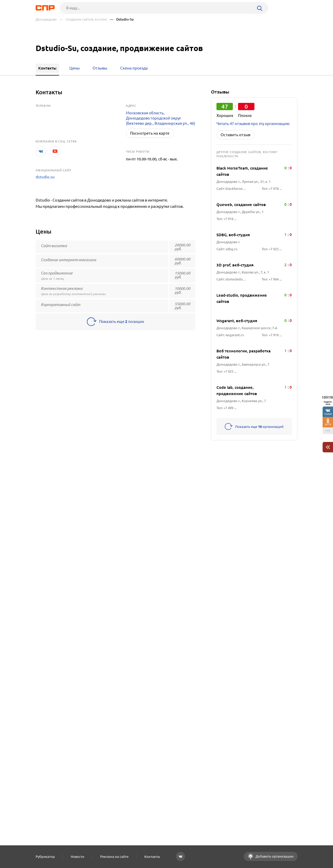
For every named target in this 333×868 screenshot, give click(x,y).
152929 (328, 414)
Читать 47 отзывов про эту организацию (253, 124)
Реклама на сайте (114, 857)
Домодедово (46, 19)
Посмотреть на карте (150, 133)
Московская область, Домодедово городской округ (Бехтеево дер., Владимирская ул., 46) (161, 118)
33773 (328, 424)
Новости (78, 857)
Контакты (152, 857)
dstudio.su (45, 177)
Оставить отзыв (235, 135)
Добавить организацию (274, 856)
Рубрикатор (45, 857)
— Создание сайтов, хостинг (83, 19)
